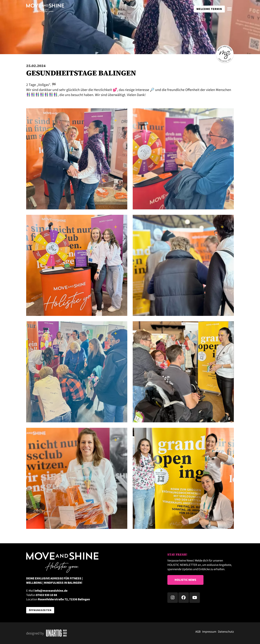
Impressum (209, 632)
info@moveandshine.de (51, 591)
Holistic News (185, 580)
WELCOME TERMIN (209, 9)
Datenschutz (226, 632)
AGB (198, 632)
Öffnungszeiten (40, 610)
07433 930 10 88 (46, 595)
